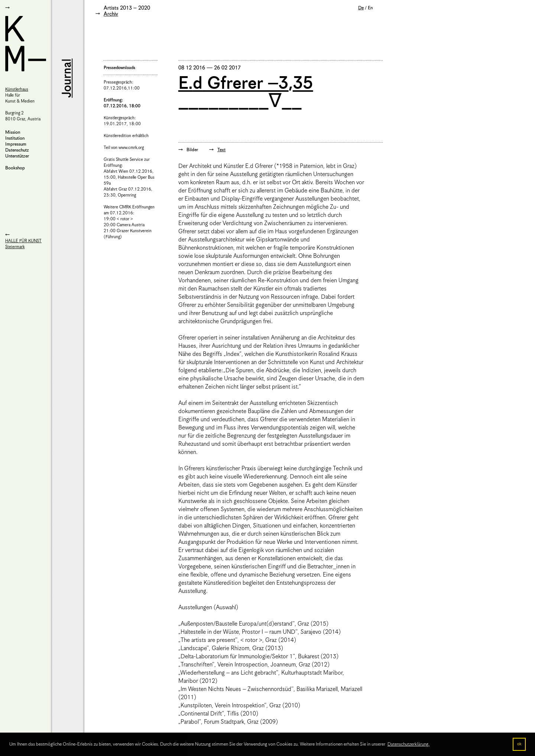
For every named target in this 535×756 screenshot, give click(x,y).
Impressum (16, 144)
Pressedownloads (119, 68)
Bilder (192, 150)
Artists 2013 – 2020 (127, 8)
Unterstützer (17, 156)
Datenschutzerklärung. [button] (408, 744)
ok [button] (519, 744)
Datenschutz (17, 150)
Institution (15, 138)
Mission (13, 132)
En (370, 8)
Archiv (111, 14)
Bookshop (15, 168)
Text (221, 150)
